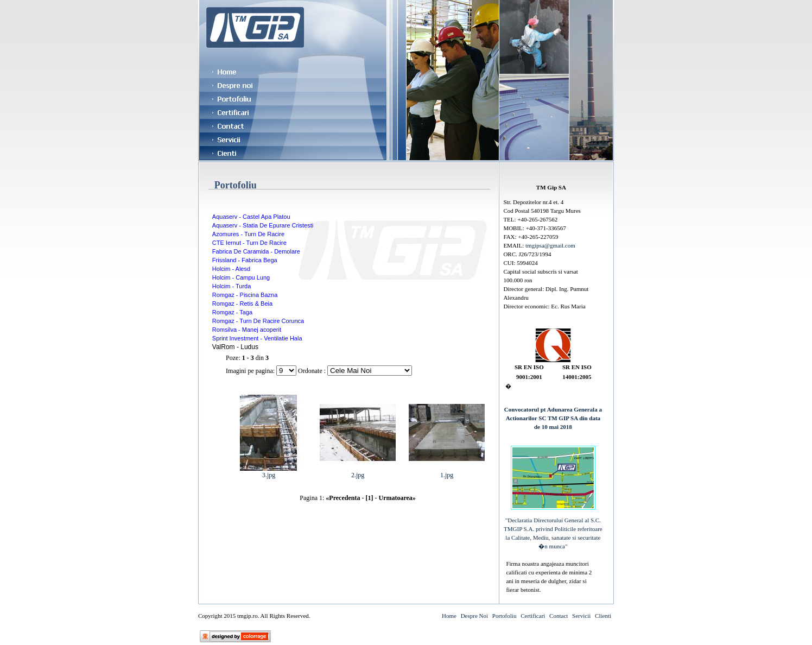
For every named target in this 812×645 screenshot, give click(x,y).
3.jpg (269, 472)
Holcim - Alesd (231, 269)
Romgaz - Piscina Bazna (245, 295)
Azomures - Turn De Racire (248, 234)
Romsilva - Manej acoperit (247, 330)
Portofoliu (505, 616)
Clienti (603, 616)
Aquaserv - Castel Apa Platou (251, 217)
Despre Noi (474, 616)
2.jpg (358, 472)
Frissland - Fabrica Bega (245, 260)
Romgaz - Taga (232, 312)
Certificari (533, 616)
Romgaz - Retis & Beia (242, 303)
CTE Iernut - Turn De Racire (249, 243)
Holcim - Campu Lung (241, 277)
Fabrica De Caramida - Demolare (256, 251)
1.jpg (447, 472)
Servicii (581, 616)
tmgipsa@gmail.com (550, 245)
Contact (559, 616)
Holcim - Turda (232, 286)
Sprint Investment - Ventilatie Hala (257, 338)
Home (449, 616)
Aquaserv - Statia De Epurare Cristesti (263, 225)
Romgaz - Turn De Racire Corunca (258, 321)
